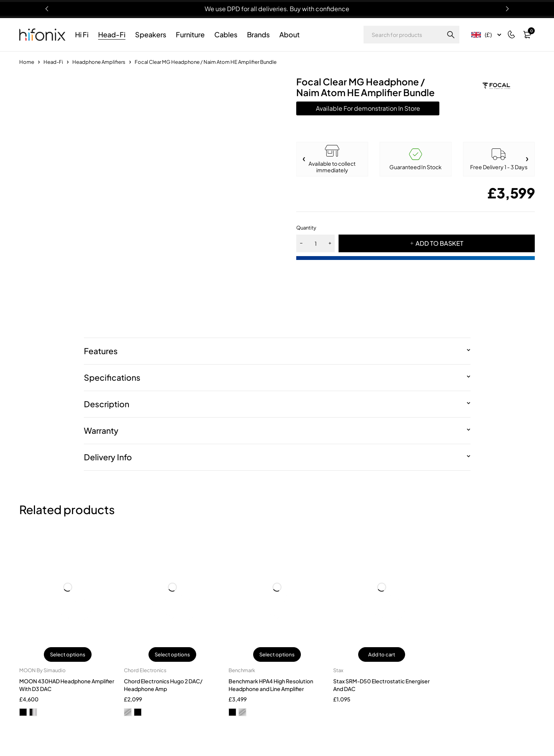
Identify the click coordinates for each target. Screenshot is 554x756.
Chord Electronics (145, 670)
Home (27, 62)
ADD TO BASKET (439, 243)
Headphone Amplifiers (99, 62)
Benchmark (242, 670)
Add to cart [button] (382, 654)
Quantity (306, 228)
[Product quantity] (315, 243)
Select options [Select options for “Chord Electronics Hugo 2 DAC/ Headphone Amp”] (172, 654)
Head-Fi (53, 62)
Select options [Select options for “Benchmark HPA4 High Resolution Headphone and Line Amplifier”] (277, 654)
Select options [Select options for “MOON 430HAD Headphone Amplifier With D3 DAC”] (68, 654)
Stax (338, 670)
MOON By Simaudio (43, 670)
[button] (527, 159)
